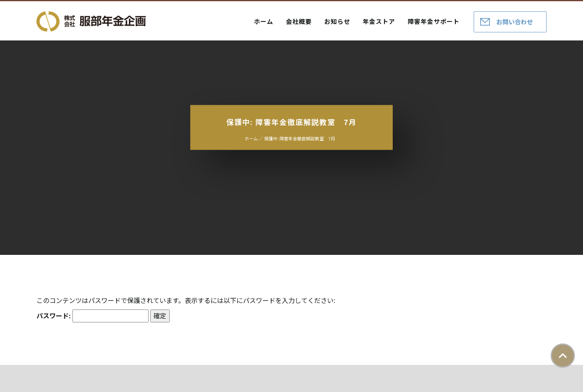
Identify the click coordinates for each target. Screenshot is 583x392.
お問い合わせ (515, 22)
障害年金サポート (434, 21)
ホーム (264, 21)
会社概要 (299, 21)
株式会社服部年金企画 (91, 21)
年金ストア (379, 21)
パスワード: (93, 316)
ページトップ (563, 356)
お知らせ (337, 21)
